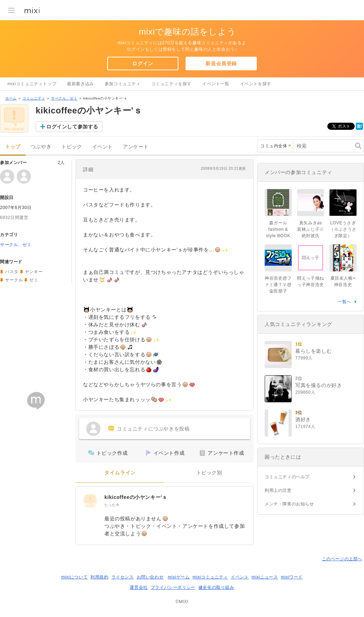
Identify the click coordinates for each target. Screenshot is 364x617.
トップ (13, 147)
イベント (103, 147)
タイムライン (120, 473)
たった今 (112, 505)
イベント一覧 (216, 84)
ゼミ (34, 280)
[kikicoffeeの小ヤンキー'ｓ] (90, 501)
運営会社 (139, 587)
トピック (72, 147)
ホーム (11, 98)
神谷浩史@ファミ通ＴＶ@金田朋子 (278, 285)
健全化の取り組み (216, 587)
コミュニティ (34, 98)
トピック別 (209, 473)
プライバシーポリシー (173, 587)
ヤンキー (34, 272)
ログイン (142, 63)
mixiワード (292, 577)
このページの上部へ (342, 559)
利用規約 (99, 577)
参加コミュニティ (123, 84)
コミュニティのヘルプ (287, 477)
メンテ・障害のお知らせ (289, 504)
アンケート (136, 147)
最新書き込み (80, 84)
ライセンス (123, 577)
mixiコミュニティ (210, 577)
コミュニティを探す (171, 84)
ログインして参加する (72, 127)
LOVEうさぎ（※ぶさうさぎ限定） (343, 229)
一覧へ (344, 302)
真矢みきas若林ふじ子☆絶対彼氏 (311, 229)
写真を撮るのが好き (319, 385)
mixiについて (74, 577)
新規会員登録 (221, 63)
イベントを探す (256, 84)
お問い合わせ (150, 577)
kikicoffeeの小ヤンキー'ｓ (136, 497)
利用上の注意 (278, 490)
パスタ (12, 272)
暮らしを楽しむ (313, 351)
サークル (14, 280)
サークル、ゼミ (64, 98)
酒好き (303, 419)
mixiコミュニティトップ (32, 84)
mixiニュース (265, 577)
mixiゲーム (179, 577)
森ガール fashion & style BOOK (279, 229)
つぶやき (41, 147)
